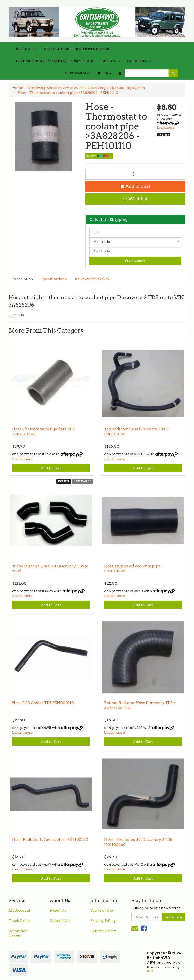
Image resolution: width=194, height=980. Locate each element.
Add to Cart (135, 186)
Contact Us (59, 921)
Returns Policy (103, 931)
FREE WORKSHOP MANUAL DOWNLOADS (55, 61)
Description (23, 279)
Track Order (19, 921)
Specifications (54, 279)
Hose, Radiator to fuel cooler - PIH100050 (50, 840)
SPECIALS (111, 61)
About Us (58, 910)
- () (104, 73)
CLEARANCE (139, 61)
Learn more (166, 128)
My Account (20, 910)
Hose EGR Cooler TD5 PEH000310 (43, 703)
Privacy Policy (103, 921)
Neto (150, 971)
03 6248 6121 (78, 73)
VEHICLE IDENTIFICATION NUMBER (77, 49)
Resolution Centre (18, 933)
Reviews (92, 279)
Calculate (135, 261)
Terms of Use (102, 910)
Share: (99, 156)
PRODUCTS (26, 49)
